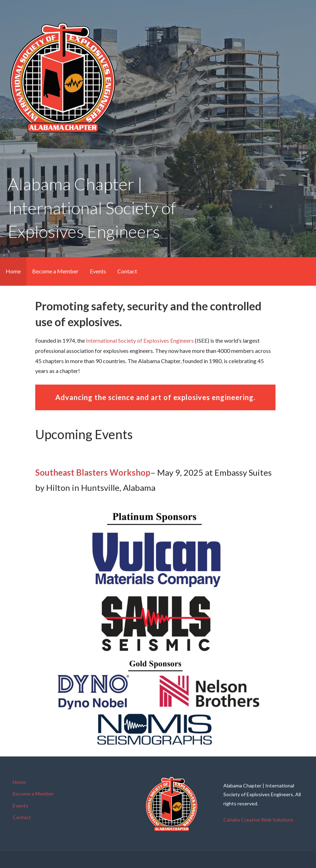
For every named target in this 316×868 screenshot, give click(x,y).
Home (13, 271)
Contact (127, 271)
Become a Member (55, 271)
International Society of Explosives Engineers (140, 340)
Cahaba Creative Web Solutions (258, 820)
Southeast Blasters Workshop (93, 472)
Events (98, 271)
